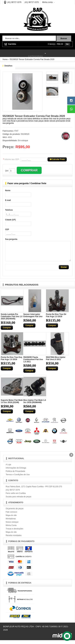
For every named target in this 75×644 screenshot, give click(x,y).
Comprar (7, 332)
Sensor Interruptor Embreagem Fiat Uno (33, 319)
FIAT (16, 131)
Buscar (64, 38)
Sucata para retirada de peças (19, 500)
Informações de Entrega (16, 472)
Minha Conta (11, 529)
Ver (67, 44)
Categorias (23, 53)
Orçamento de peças (15, 512)
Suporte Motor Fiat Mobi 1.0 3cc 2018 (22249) (12, 405)
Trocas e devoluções (14, 533)
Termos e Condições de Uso (18, 478)
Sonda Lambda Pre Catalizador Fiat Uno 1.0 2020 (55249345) (12, 320)
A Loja (8, 468)
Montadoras (11, 522)
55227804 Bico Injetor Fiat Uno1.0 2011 (56, 362)
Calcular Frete (57, 159)
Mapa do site (11, 519)
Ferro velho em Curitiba (16, 497)
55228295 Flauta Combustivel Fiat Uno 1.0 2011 (33, 363)
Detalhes (8, 66)
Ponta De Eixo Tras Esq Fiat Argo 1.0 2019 (11, 362)
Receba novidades (14, 539)
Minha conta (47, 2)
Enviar (64, 271)
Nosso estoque (12, 526)
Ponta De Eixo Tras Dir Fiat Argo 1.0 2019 (56, 319)
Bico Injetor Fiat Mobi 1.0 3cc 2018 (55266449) (35, 405)
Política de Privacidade (15, 475)
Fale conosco (11, 516)
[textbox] (29, 39)
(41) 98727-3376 (14, 2)
